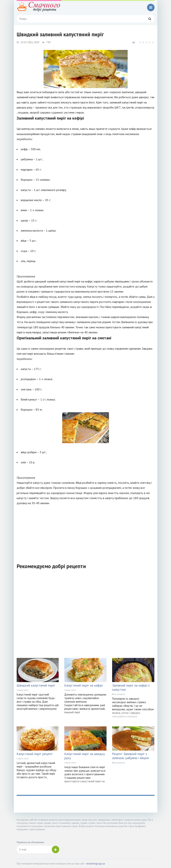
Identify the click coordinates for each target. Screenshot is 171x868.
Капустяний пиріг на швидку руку (85, 756)
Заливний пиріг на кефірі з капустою (131, 687)
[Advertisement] (86, 532)
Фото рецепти (118, 694)
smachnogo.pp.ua (95, 864)
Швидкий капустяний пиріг (36, 685)
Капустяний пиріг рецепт (35, 754)
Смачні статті (23, 690)
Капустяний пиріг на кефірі (84, 685)
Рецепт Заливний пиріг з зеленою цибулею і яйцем (130, 756)
